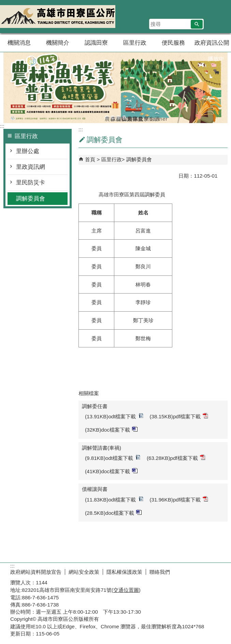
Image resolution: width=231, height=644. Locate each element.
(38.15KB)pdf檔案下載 (179, 416)
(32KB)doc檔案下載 (111, 429)
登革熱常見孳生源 (118, 118)
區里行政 (135, 43)
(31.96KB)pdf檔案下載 (179, 499)
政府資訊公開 (212, 43)
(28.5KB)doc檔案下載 (113, 513)
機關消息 (19, 43)
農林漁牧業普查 (107, 118)
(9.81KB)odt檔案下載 (113, 458)
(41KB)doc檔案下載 (111, 471)
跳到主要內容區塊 (4, 4)
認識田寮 (96, 43)
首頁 (90, 159)
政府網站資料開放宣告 (36, 572)
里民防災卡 (31, 183)
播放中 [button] (216, 59)
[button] (197, 24)
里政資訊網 (31, 167)
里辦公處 (28, 151)
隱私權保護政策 (124, 572)
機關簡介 (58, 43)
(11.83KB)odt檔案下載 (114, 499)
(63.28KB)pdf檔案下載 (176, 458)
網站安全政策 (84, 572)
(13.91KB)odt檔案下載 (114, 416)
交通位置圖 (126, 590)
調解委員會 (31, 199)
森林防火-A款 (113, 118)
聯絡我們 (160, 572)
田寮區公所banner (124, 118)
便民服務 (173, 43)
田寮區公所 (58, 17)
